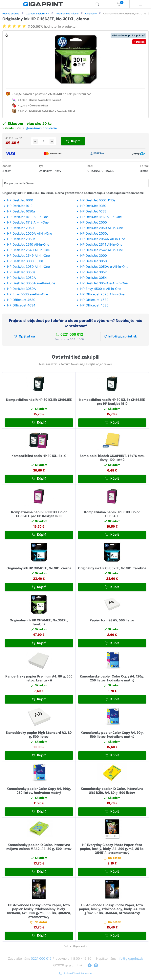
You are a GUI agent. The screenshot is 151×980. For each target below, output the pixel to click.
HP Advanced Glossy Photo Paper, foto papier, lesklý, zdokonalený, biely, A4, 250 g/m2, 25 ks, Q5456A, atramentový (112, 910)
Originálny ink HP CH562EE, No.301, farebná (112, 569)
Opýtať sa (24, 337)
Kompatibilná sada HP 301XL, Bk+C (39, 456)
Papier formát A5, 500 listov (112, 621)
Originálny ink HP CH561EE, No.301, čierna (39, 569)
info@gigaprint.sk (120, 337)
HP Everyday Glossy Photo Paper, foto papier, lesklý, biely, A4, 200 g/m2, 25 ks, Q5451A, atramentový (112, 849)
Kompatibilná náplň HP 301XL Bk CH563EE (39, 400)
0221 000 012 (69, 335)
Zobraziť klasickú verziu (76, 974)
